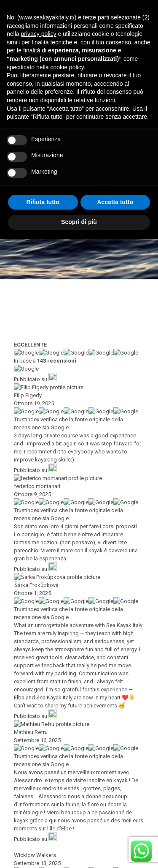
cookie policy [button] (67, 696)
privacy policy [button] (38, 663)
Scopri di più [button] (79, 851)
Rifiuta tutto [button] (43, 831)
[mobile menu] (147, 13)
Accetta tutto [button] (115, 831)
